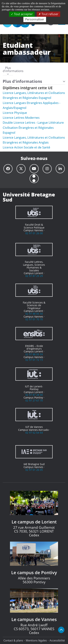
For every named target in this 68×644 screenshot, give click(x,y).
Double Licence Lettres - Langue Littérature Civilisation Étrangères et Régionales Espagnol (33, 127)
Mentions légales (36, 640)
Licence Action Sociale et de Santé (26, 147)
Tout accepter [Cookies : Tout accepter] (22, 14)
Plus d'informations (8, 71)
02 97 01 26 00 (34, 233)
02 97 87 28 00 (34, 395)
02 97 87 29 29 (34, 276)
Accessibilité (57, 640)
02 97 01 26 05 (34, 470)
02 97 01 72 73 (34, 360)
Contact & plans (13, 640)
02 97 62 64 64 (34, 433)
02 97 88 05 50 (34, 314)
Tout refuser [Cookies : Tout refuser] (48, 14)
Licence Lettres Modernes (21, 118)
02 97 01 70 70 (34, 319)
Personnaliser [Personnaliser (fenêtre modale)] (35, 19)
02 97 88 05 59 (34, 354)
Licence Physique (15, 113)
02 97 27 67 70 (34, 400)
